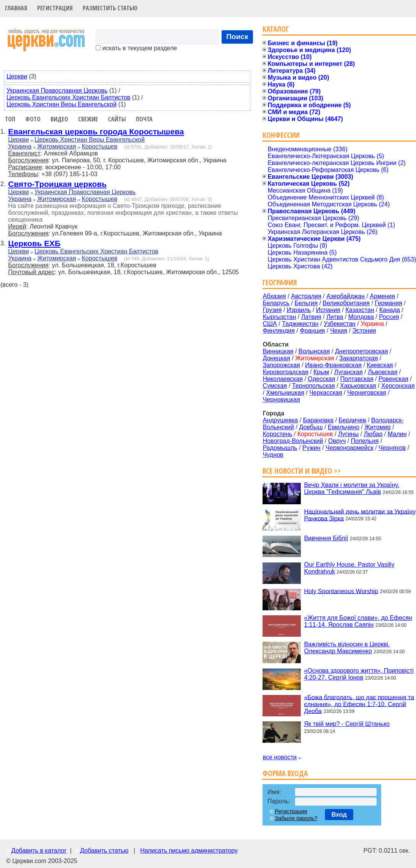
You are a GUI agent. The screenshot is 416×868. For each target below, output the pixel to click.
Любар (373, 434)
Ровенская (393, 379)
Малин (397, 434)
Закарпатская (358, 358)
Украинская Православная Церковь (57, 91)
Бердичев (352, 420)
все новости (280, 757)
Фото (33, 119)
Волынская (314, 351)
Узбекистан (340, 324)
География (280, 282)
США (270, 324)
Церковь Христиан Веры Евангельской (62, 104)
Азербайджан (346, 296)
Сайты (117, 119)
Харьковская (358, 386)
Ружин (311, 448)
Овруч (337, 441)
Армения (382, 296)
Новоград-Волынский (293, 441)
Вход (339, 815)
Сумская (275, 386)
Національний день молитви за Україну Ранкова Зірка (360, 515)
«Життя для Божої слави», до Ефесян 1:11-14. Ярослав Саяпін (358, 621)
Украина (20, 146)
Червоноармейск (350, 448)
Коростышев (100, 146)
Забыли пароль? (296, 818)
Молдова (361, 317)
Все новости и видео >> (302, 471)
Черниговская (367, 393)
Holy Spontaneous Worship (341, 591)
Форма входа (285, 773)
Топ (10, 119)
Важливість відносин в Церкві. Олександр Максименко (347, 648)
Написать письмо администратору (189, 851)
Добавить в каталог (39, 851)
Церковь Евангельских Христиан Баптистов (68, 97)
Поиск (237, 37)
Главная (16, 8)
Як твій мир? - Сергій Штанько (347, 724)
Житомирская (57, 146)
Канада (390, 310)
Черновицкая (281, 400)
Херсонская (398, 386)
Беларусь (276, 303)
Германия (388, 303)
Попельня (365, 441)
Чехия (339, 331)
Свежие (88, 119)
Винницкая (278, 351)
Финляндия (279, 331)
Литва (335, 317)
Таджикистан (300, 324)
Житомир (378, 427)
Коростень (277, 434)
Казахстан (360, 310)
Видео (59, 119)
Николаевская (283, 379)
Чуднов (273, 455)
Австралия (306, 296)
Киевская (380, 365)
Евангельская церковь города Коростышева (96, 132)
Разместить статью (110, 8)
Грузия (272, 310)
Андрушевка (280, 420)
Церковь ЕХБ (34, 243)
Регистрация (55, 8)
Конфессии (281, 135)
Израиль (299, 310)
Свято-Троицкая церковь (57, 184)
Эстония (364, 331)
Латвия (311, 317)
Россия (389, 317)
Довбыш (311, 427)
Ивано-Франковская (333, 365)
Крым (321, 372)
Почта (144, 119)
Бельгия (306, 303)
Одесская (321, 379)
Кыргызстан (279, 317)
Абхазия (274, 296)
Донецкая (276, 358)
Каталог (276, 29)
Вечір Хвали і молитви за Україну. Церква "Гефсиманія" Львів (352, 488)
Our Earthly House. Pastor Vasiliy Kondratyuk (349, 568)
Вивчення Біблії (326, 538)
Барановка (318, 420)
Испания (328, 310)
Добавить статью (104, 851)
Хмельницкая (285, 393)
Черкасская (326, 393)
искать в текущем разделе (136, 48)
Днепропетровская (361, 351)
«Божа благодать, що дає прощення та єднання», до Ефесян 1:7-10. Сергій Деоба (359, 704)
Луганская (348, 372)
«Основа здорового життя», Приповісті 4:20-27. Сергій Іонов (359, 674)
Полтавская (357, 379)
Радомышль (280, 448)
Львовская (383, 372)
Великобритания (346, 303)
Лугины (348, 434)
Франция (312, 331)
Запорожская (281, 365)
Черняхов (392, 448)
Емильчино (344, 427)
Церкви (17, 76)
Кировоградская (285, 372)
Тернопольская (313, 386)
